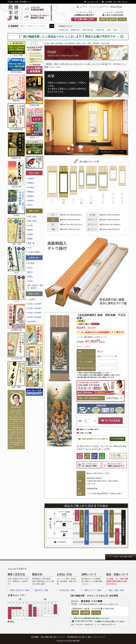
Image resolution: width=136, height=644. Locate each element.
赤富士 (116, 30)
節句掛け (31, 201)
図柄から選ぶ (81, 43)
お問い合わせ (122, 2)
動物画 (30, 239)
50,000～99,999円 (34, 317)
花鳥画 (30, 234)
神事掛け (31, 183)
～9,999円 (31, 299)
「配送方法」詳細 (41, 590)
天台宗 (30, 281)
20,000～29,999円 (34, 308)
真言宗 (30, 272)
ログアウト (105, 7)
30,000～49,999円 (34, 313)
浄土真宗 (31, 263)
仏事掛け (31, 179)
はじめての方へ (94, 2)
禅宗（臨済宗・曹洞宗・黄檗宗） (35, 287)
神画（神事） (33, 221)
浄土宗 (30, 268)
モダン (30, 248)
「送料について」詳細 (92, 590)
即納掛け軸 (64, 30)
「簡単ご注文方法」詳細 (19, 590)
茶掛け (30, 205)
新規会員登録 (116, 7)
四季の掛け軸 (87, 30)
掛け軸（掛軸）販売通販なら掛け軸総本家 (60, 43)
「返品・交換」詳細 (115, 590)
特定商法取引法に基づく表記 (79, 637)
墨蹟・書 (31, 243)
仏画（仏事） (33, 217)
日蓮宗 (30, 277)
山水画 (30, 225)
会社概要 (108, 2)
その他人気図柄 (34, 252)
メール (122, 19)
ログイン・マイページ (89, 7)
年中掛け (31, 187)
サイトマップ (99, 637)
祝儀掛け (31, 196)
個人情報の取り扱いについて (53, 637)
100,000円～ (32, 322)
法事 (109, 30)
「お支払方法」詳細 (66, 590)
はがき (112, 19)
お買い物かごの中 (86, 19)
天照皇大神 (100, 30)
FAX (103, 19)
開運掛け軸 (75, 30)
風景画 (30, 230)
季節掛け (31, 192)
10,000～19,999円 (34, 304)
